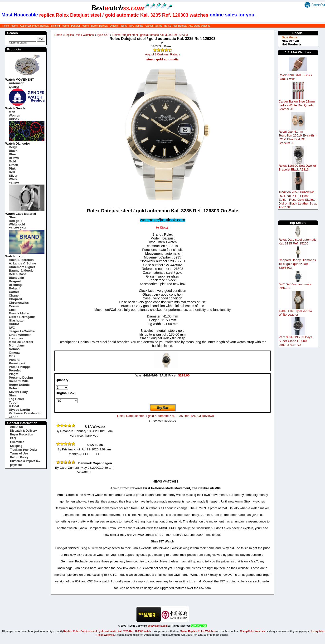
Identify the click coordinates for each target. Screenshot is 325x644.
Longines (16, 338)
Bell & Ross (18, 274)
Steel (13, 217)
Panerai (15, 360)
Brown (14, 158)
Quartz (14, 87)
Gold (12, 161)
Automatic (17, 83)
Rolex (13, 388)
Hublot (14, 324)
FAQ (13, 438)
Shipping (16, 446)
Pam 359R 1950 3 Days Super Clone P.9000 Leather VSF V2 (296, 341)
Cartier (14, 292)
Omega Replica (118, 26)
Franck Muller (19, 313)
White (13, 179)
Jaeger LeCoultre (22, 331)
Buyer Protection (22, 434)
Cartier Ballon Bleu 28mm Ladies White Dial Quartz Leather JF (297, 105)
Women (15, 115)
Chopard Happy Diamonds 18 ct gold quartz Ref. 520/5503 (297, 264)
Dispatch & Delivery (23, 431)
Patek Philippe (20, 367)
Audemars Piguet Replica (34, 26)
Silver (13, 176)
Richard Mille (19, 381)
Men (12, 112)
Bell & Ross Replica (175, 26)
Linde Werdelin (20, 335)
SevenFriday (18, 392)
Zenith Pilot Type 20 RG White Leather (295, 313)
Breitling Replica (60, 26)
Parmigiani (17, 363)
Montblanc (17, 345)
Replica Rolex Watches (79, 35)
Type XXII (103, 35)
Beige (13, 147)
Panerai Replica (80, 26)
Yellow (14, 183)
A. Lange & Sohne (22, 263)
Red (12, 172)
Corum (14, 306)
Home (58, 35)
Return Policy (19, 457)
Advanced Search (18, 43)
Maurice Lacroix (21, 342)
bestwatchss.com (158, 626)
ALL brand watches (199, 26)
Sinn (12, 395)
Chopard (15, 299)
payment (16, 465)
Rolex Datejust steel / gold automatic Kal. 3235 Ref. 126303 (150, 35)
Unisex (14, 119)
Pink (12, 168)
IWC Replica (136, 26)
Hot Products (292, 44)
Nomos (14, 349)
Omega (14, 353)
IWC (12, 328)
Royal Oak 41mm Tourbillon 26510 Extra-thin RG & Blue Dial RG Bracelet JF (298, 137)
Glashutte (16, 320)
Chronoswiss (19, 303)
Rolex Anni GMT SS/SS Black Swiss (295, 77)
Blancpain (16, 278)
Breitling (15, 285)
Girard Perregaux (22, 317)
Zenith (14, 417)
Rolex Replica (10, 26)
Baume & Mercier (22, 271)
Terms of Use (19, 454)
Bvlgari (14, 288)
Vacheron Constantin (25, 413)
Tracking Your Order (24, 450)
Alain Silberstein (21, 260)
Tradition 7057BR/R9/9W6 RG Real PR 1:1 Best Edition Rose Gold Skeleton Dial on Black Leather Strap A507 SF (298, 200)
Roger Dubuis (19, 385)
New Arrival (290, 41)
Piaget (14, 374)
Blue (12, 154)
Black (13, 151)
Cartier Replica (154, 26)
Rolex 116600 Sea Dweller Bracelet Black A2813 (297, 168)
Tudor (13, 402)
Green (13, 165)
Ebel (12, 310)
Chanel (14, 295)
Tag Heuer (16, 399)
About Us (16, 427)
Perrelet (15, 370)
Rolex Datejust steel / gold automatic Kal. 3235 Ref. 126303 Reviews (166, 416)
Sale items (290, 37)
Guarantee (17, 442)
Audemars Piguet (22, 267)
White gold (17, 224)
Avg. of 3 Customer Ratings (162, 54)
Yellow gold (17, 228)
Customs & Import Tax (25, 461)
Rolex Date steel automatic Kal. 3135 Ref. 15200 (298, 241)
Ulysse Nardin (19, 410)
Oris (12, 356)
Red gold (16, 221)
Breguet (15, 281)
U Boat (14, 406)
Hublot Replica (99, 26)
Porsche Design (21, 378)
